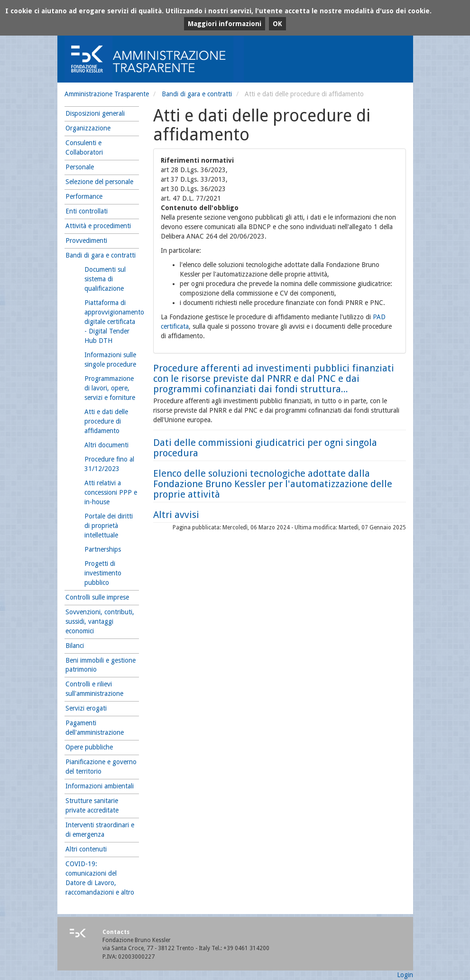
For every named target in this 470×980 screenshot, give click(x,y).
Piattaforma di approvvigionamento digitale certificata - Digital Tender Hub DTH (112, 322)
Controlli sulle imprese (97, 597)
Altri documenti (106, 445)
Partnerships (103, 549)
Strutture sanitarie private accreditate (92, 805)
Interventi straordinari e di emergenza (100, 830)
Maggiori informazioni (225, 24)
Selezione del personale (99, 182)
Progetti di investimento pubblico (103, 573)
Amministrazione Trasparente (107, 94)
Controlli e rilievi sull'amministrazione (94, 689)
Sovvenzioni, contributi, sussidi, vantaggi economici (100, 621)
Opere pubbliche (89, 747)
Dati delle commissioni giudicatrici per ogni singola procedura (265, 448)
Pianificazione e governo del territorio (101, 767)
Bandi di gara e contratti (197, 94)
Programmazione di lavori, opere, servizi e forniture (110, 388)
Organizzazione (88, 128)
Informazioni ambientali (100, 786)
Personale (80, 167)
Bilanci (75, 646)
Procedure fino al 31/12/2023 (109, 464)
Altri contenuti (86, 849)
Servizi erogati (86, 708)
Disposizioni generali (95, 113)
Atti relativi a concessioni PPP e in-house (111, 492)
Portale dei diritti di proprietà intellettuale (109, 526)
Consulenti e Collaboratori (84, 148)
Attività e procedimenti (98, 226)
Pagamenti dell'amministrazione (95, 728)
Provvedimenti (86, 240)
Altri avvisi (176, 515)
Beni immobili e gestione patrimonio (101, 665)
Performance (84, 196)
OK (277, 24)
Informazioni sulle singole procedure (110, 360)
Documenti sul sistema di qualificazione (105, 279)
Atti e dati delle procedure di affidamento (106, 421)
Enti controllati (87, 211)
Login (405, 975)
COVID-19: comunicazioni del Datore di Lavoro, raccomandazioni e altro (100, 878)
